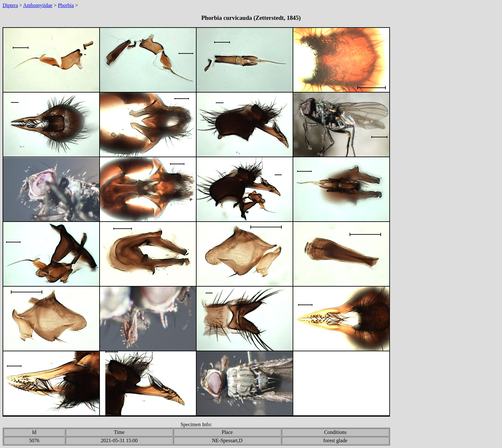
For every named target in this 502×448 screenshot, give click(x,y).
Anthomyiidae (38, 5)
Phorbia (66, 5)
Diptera (10, 5)
